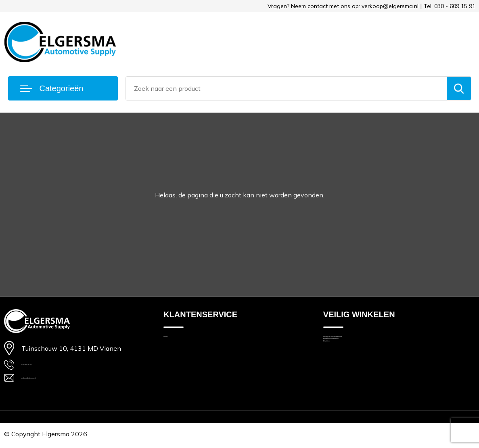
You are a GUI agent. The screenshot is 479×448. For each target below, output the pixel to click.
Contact (174, 341)
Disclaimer (338, 364)
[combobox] (286, 88)
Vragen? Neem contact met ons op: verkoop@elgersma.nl (343, 6)
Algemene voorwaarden (357, 353)
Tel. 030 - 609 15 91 (450, 6)
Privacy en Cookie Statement (364, 341)
